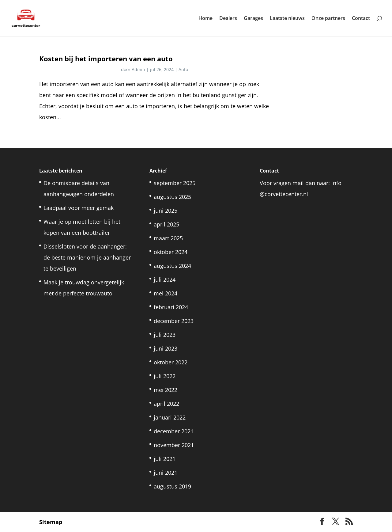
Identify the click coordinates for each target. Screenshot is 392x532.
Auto (183, 69)
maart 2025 (168, 238)
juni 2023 (166, 348)
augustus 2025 (172, 197)
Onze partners (328, 19)
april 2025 (166, 224)
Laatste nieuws (287, 19)
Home (205, 19)
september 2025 (175, 183)
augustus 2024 (172, 266)
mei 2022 (166, 390)
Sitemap (51, 522)
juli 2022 (165, 376)
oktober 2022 (171, 362)
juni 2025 (166, 211)
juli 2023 (165, 335)
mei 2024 (166, 293)
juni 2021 (166, 473)
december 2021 (174, 431)
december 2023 (174, 321)
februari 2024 (171, 307)
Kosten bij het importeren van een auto (106, 59)
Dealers (228, 19)
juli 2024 (165, 279)
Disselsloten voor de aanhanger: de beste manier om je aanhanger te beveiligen (87, 257)
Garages (253, 19)
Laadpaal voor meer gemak (79, 208)
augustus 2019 (172, 486)
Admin (138, 69)
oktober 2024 (171, 252)
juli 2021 (165, 459)
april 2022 (166, 404)
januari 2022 (170, 417)
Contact (361, 19)
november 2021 (174, 445)
